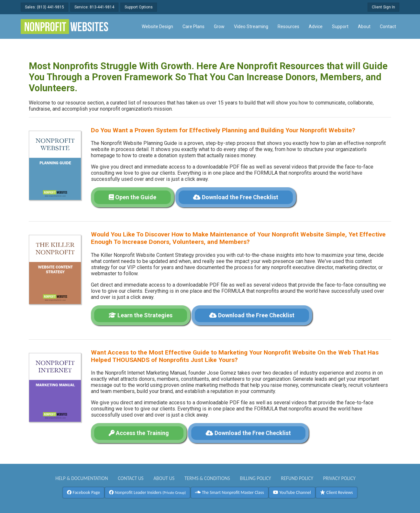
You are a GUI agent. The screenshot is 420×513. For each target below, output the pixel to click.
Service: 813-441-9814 (94, 7)
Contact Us (131, 478)
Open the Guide (133, 197)
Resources (288, 27)
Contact (388, 27)
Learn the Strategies (141, 315)
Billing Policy (255, 478)
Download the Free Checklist (236, 197)
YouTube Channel (292, 492)
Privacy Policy (339, 478)
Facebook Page (83, 492)
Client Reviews (336, 492)
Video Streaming (251, 27)
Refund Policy (297, 478)
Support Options (139, 7)
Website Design (157, 27)
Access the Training (139, 433)
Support (340, 27)
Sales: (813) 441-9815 (44, 7)
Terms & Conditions (207, 478)
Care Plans (193, 27)
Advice (316, 27)
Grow (219, 27)
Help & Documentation (82, 478)
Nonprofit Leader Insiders (147, 492)
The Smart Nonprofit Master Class (230, 492)
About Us (164, 478)
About (364, 27)
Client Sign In (383, 7)
